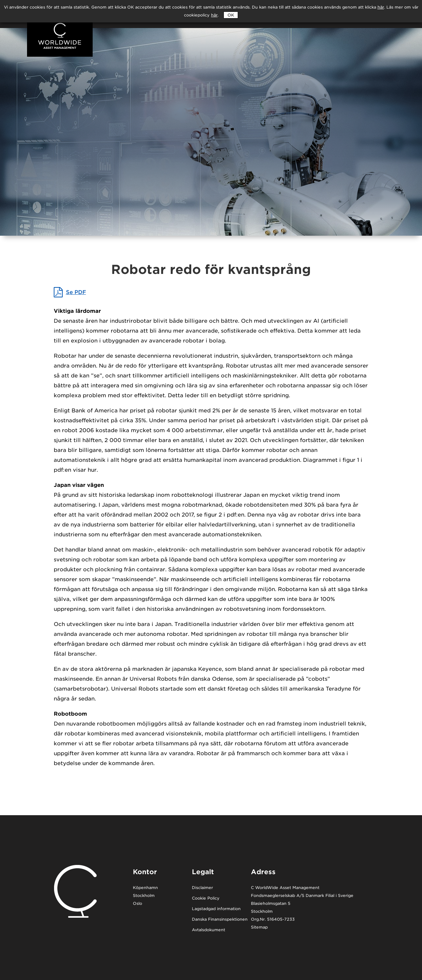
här (214, 15)
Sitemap (259, 927)
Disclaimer (202, 888)
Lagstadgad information (216, 909)
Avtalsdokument (209, 930)
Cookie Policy (206, 898)
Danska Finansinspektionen (220, 920)
